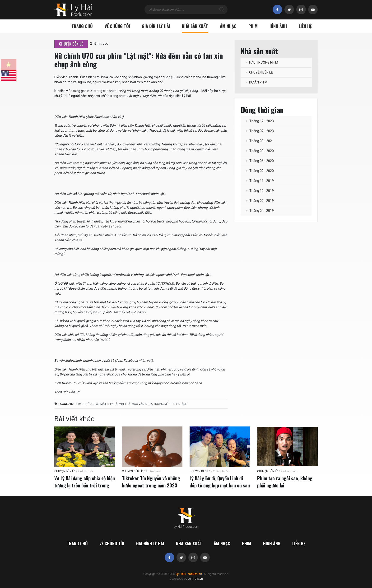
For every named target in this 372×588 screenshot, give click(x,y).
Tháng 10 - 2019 (260, 191)
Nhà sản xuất (195, 26)
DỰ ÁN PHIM (256, 82)
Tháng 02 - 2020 (260, 171)
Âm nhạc (228, 26)
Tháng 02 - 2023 (260, 131)
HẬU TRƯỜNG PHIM (262, 62)
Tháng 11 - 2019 (260, 181)
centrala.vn (195, 579)
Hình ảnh (278, 26)
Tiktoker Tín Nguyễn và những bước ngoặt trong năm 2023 (151, 482)
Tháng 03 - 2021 (260, 141)
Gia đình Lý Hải (156, 26)
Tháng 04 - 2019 (260, 211)
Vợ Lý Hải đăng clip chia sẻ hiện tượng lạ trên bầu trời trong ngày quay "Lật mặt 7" (85, 485)
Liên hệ (305, 26)
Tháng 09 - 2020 (260, 151)
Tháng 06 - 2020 (260, 161)
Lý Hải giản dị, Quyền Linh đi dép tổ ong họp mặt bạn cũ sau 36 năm (220, 485)
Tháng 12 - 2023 (260, 121)
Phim (253, 26)
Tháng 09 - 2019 (260, 201)
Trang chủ (82, 26)
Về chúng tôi (117, 26)
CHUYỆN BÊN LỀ (71, 44)
